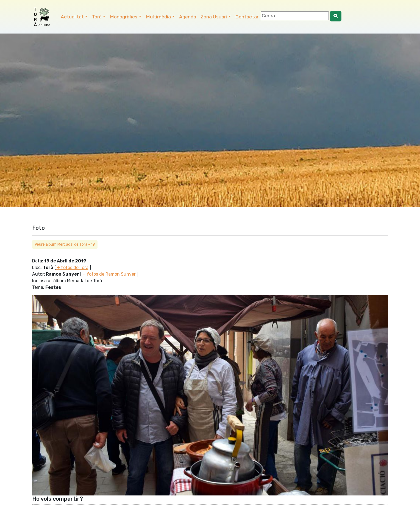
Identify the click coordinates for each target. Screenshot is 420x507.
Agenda (188, 17)
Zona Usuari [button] (214, 17)
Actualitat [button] (72, 17)
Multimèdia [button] (158, 17)
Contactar (247, 17)
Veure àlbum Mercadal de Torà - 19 (65, 244)
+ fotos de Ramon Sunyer (109, 274)
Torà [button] (97, 17)
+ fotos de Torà (72, 268)
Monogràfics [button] (124, 17)
